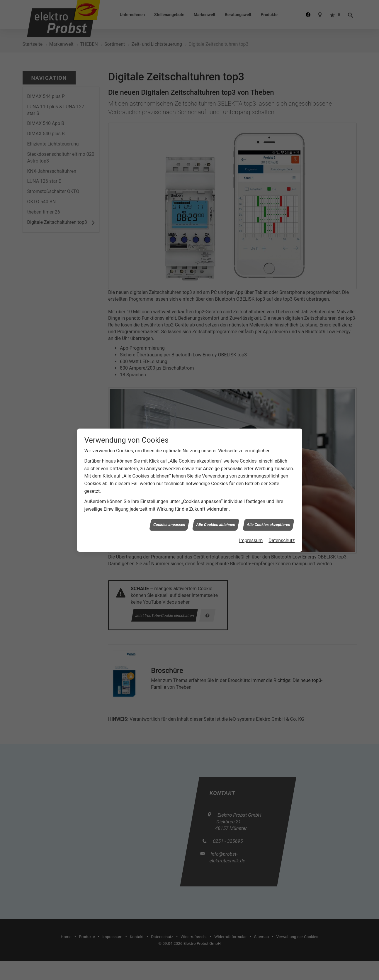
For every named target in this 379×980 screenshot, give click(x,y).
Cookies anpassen (169, 496)
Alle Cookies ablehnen (216, 496)
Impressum (251, 512)
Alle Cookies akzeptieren (269, 496)
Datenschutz (282, 512)
